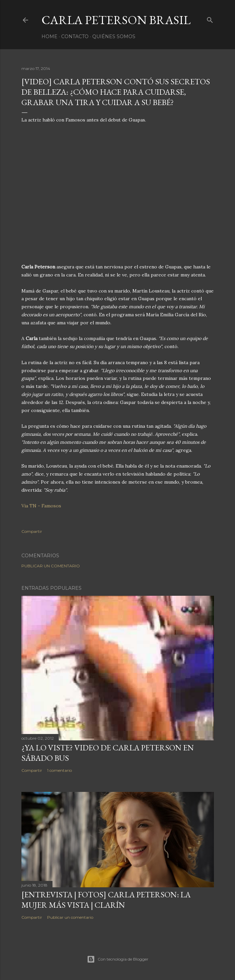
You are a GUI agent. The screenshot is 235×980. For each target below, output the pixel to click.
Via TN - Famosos (41, 506)
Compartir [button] (32, 531)
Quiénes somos (114, 36)
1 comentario (60, 770)
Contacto (75, 36)
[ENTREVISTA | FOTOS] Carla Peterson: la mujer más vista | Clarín (106, 900)
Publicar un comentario (51, 566)
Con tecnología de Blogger (118, 959)
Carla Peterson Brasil (116, 20)
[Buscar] (210, 19)
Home (49, 36)
